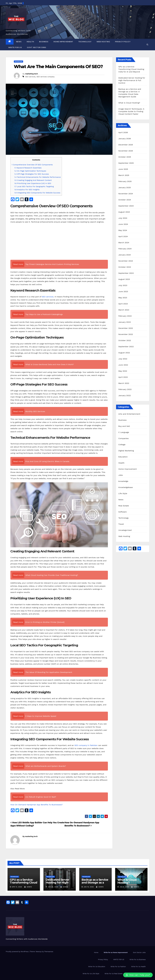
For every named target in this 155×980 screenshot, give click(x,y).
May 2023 (123, 298)
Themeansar (49, 952)
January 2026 (125, 139)
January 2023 (125, 322)
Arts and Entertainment (129, 414)
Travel (121, 524)
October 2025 (125, 157)
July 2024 (123, 218)
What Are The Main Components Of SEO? (58, 67)
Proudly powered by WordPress (17, 952)
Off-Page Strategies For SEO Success (32, 174)
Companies (124, 438)
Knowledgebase (126, 487)
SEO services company (46, 77)
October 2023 (125, 267)
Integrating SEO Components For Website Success (37, 193)
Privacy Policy (123, 42)
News (19, 42)
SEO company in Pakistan (86, 745)
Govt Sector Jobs (36, 47)
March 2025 (124, 175)
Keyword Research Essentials (28, 168)
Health (30, 42)
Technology (85, 42)
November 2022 (126, 334)
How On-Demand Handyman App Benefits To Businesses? (36, 805)
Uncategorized (125, 530)
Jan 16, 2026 (89, 887)
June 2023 (123, 291)
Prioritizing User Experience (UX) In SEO (33, 183)
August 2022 (124, 353)
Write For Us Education (97, 967)
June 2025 (123, 169)
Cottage (122, 445)
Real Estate (124, 506)
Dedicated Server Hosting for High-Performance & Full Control (132, 80)
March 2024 (124, 243)
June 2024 (123, 224)
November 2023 (126, 261)
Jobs (121, 475)
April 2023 (123, 304)
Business (44, 42)
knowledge (123, 481)
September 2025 (126, 163)
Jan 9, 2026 (124, 887)
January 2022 (125, 395)
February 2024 (125, 249)
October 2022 (125, 340)
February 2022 (125, 389)
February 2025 (125, 181)
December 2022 (126, 328)
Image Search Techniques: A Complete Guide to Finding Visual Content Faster (131, 111)
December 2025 (126, 145)
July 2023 (123, 285)
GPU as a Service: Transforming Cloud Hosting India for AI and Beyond (131, 69)
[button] (147, 44)
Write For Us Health (138, 967)
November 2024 (126, 194)
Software (122, 512)
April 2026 (123, 132)
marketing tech (31, 74)
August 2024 (124, 212)
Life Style (123, 493)
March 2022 (124, 383)
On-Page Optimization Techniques (30, 171)
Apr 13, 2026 (17, 887)
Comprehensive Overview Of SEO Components (32, 165)
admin (28, 887)
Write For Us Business (138, 960)
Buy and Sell (124, 426)
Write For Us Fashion (118, 967)
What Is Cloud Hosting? (129, 103)
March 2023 (124, 310)
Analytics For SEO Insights (27, 190)
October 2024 (125, 200)
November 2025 (126, 151)
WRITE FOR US (15, 47)
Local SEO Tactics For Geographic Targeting (34, 187)
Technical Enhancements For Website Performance (38, 177)
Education (123, 457)
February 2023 (125, 316)
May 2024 (123, 230)
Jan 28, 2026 (53, 887)
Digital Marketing (126, 451)
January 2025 (125, 187)
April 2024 (123, 236)
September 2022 (126, 347)
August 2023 (124, 279)
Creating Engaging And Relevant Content (33, 180)
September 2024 (126, 206)
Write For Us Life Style (91, 974)
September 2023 (126, 273)
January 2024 (125, 255)
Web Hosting (103, 42)
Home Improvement (63, 42)
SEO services (30, 77)
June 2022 (123, 365)
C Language (124, 432)
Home (96, 952)
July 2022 (123, 359)
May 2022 (123, 371)
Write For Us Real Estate (114, 974)
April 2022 (123, 377)
